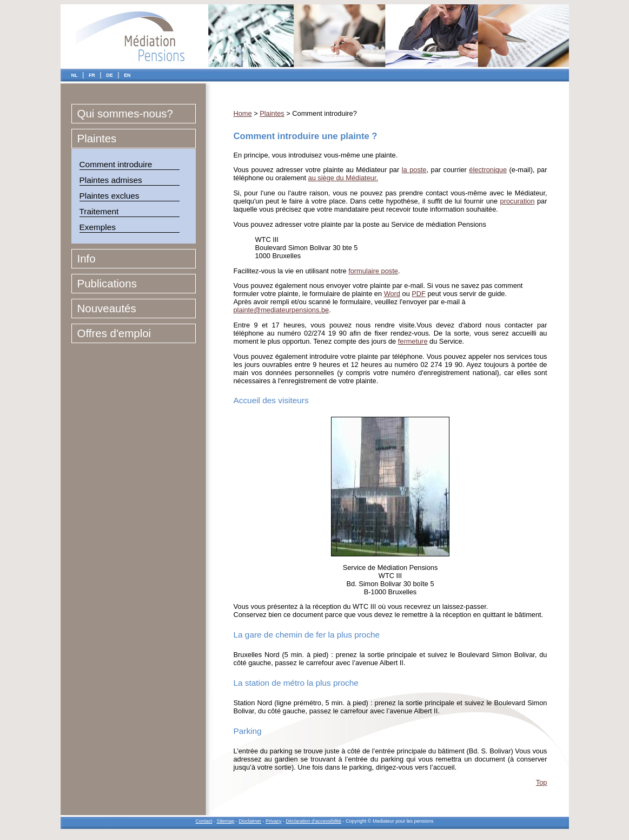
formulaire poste (373, 271)
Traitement (99, 211)
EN (127, 75)
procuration (518, 201)
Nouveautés (107, 308)
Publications (107, 283)
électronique (488, 170)
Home (243, 113)
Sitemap (225, 821)
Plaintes (97, 138)
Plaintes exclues (110, 196)
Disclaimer (250, 821)
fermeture (413, 341)
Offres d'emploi (114, 333)
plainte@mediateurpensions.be (282, 310)
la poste (414, 170)
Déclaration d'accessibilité (313, 821)
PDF (419, 294)
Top (542, 782)
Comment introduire (116, 164)
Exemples (98, 227)
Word (392, 294)
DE (109, 75)
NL (75, 75)
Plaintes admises (111, 180)
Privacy (273, 821)
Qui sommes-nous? (125, 113)
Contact (204, 821)
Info (87, 258)
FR (92, 75)
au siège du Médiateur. (343, 178)
